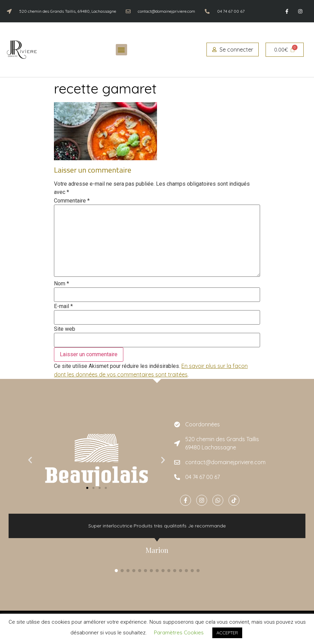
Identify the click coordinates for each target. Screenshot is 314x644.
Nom (61, 284)
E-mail (63, 306)
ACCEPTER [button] (227, 633)
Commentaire (72, 201)
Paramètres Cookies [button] (179, 632)
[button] (121, 50)
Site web (65, 329)
